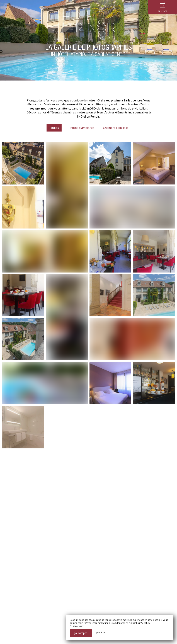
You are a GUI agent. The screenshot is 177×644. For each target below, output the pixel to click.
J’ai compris (81, 633)
